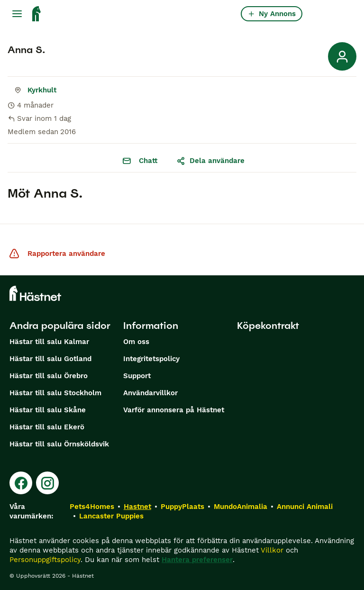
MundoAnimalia (241, 507)
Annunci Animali (305, 507)
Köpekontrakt (268, 326)
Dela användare (210, 161)
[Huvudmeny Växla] (17, 14)
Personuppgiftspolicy (45, 560)
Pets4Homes (92, 507)
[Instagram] (47, 483)
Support (137, 376)
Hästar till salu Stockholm (55, 393)
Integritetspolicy (151, 359)
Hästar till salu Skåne (48, 410)
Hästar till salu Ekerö (47, 427)
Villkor (272, 550)
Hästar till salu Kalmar (49, 342)
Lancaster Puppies (111, 516)
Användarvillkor (150, 393)
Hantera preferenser (197, 560)
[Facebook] (21, 483)
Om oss (136, 342)
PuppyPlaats (182, 507)
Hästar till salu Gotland (50, 359)
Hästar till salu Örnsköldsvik (59, 444)
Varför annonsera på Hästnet (174, 410)
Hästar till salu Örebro (49, 376)
